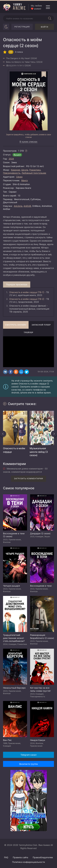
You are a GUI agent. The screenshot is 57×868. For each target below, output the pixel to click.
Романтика (35, 170)
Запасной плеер (41, 325)
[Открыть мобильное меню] (48, 7)
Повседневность (12, 173)
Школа (25, 170)
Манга (24, 180)
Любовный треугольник (34, 173)
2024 (11, 159)
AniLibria (18, 206)
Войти (45, 27)
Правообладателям (43, 857)
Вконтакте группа (28, 764)
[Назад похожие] (3, 434)
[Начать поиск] (50, 18)
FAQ (6, 857)
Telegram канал (28, 755)
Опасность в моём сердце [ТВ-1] (27, 292)
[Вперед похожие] (54, 434)
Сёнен (19, 177)
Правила (20, 857)
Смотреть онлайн (16, 325)
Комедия (16, 170)
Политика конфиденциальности (28, 862)
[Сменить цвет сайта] (6, 27)
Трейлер (28, 332)
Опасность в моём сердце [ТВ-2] (27, 299)
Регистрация (22, 27)
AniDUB (27, 206)
